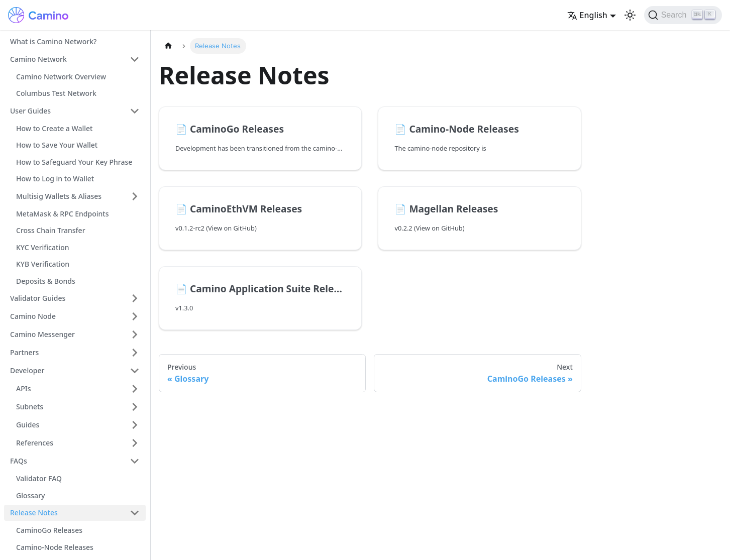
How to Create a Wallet (54, 128)
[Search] (683, 15)
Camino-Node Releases (55, 547)
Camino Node (33, 316)
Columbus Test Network (56, 93)
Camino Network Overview (61, 77)
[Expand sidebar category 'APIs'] (135, 389)
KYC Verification (42, 247)
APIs (23, 388)
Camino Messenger (42, 334)
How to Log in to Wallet (55, 179)
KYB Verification (43, 264)
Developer (27, 370)
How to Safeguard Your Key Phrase (74, 162)
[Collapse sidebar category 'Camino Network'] (135, 59)
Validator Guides (38, 298)
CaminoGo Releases (49, 530)
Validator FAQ (39, 478)
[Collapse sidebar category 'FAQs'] (135, 461)
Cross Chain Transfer (51, 230)
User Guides (30, 111)
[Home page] (168, 46)
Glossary (30, 495)
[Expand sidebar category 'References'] (135, 443)
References (35, 443)
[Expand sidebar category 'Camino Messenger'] (135, 334)
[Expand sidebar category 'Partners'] (135, 353)
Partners (24, 352)
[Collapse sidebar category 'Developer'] (135, 371)
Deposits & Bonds (46, 281)
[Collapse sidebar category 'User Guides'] (135, 111)
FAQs (19, 461)
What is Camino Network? (53, 41)
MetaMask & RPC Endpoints (62, 214)
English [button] (587, 15)
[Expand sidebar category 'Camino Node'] (135, 316)
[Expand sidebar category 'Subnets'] (135, 407)
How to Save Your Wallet (57, 145)
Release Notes (34, 513)
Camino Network (38, 59)
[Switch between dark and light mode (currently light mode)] (630, 15)
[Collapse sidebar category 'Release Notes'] (135, 513)
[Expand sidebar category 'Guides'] (135, 425)
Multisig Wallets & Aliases (59, 196)
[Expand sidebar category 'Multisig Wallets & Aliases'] (135, 196)
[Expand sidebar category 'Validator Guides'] (135, 298)
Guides (28, 425)
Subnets (30, 407)
